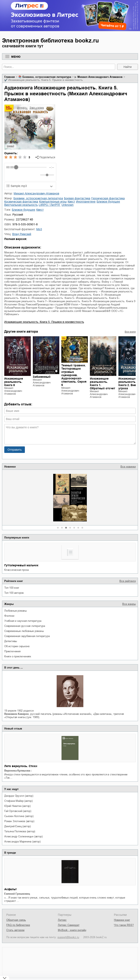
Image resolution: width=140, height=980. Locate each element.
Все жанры (129, 604)
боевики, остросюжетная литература (47, 77)
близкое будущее (108, 202)
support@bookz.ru (68, 937)
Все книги (130, 332)
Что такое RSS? (124, 925)
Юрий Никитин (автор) (17, 806)
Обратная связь (16, 920)
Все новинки (128, 467)
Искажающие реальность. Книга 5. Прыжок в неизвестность (44, 322)
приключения (12, 651)
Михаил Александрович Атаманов (100, 77)
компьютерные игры (53, 202)
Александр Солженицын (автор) (23, 836)
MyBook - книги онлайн (72, 930)
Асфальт (10, 889)
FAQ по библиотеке (18, 925)
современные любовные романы (24, 631)
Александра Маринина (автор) (22, 842)
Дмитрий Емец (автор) (18, 826)
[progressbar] (31, 167)
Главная (10, 77)
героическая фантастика (108, 198)
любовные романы (15, 611)
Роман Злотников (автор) (19, 821)
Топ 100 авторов (14, 593)
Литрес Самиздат (69, 925)
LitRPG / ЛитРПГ (50, 205)
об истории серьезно (17, 646)
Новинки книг (122, 920)
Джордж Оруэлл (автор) (19, 796)
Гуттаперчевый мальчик (21, 565)
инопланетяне (86, 202)
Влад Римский (22, 234)
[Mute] (36, 175)
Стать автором (15, 930)
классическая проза (16, 570)
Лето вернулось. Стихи (21, 766)
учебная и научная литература (23, 621)
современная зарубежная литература (27, 636)
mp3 (39, 229)
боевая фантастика (77, 198)
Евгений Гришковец (17, 894)
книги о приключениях (18, 656)
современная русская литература (25, 626)
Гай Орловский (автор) (18, 811)
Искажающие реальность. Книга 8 (14, 382)
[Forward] (28, 175)
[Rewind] (10, 175)
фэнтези (9, 616)
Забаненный (42, 377)
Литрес (62, 920)
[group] (30, 172)
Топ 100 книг (12, 588)
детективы (11, 641)
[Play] (19, 175)
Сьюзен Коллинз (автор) (19, 816)
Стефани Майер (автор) (18, 801)
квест (71, 202)
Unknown (68, 205)
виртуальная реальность (21, 205)
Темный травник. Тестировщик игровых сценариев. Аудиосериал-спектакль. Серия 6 (74, 375)
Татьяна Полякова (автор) (20, 831)
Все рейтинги (128, 581)
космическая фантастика (21, 202)
